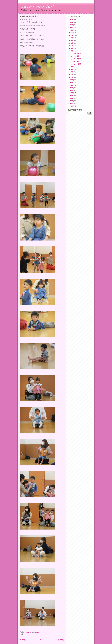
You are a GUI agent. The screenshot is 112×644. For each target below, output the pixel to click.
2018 (71, 85)
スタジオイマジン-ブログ (37, 7)
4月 (73, 69)
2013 (71, 98)
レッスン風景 (75, 56)
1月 (73, 77)
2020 (71, 80)
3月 (73, 72)
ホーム (42, 640)
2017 (71, 88)
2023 (71, 25)
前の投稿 (61, 640)
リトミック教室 (76, 54)
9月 (73, 41)
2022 (71, 27)
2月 (73, 75)
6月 (73, 48)
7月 (73, 46)
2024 (71, 22)
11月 (73, 35)
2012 (71, 101)
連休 (72, 67)
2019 (71, 82)
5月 (73, 51)
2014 (71, 96)
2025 (71, 20)
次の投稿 (23, 640)
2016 (71, 90)
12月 (73, 33)
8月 (73, 43)
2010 (71, 106)
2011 (71, 103)
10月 (73, 38)
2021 (71, 30)
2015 (71, 93)
